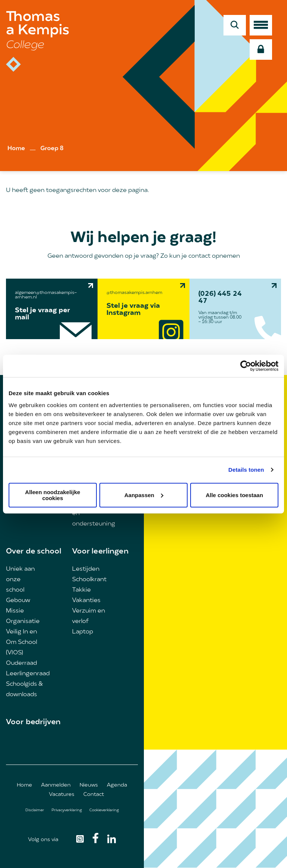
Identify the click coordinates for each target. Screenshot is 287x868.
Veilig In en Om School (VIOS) (21, 642)
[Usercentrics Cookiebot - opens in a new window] (246, 366)
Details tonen (246, 470)
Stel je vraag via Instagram (133, 310)
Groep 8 (52, 149)
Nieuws (89, 785)
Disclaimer (35, 810)
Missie (15, 611)
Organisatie (23, 621)
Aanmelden (56, 785)
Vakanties (86, 601)
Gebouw (18, 601)
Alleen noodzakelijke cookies (53, 495)
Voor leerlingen (100, 552)
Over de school (34, 552)
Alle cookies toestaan (234, 495)
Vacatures (62, 795)
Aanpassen (144, 495)
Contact (94, 795)
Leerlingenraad (28, 674)
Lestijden (86, 569)
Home (16, 149)
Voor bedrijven (33, 722)
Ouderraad (21, 663)
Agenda (117, 785)
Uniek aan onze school (20, 580)
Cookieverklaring (104, 810)
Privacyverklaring (67, 810)
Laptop (83, 632)
